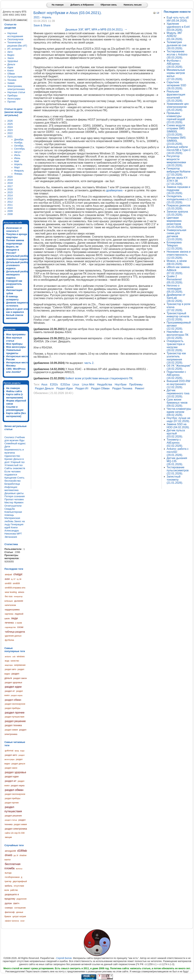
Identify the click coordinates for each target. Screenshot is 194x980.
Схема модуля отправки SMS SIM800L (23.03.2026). (176, 130)
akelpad (8, 575)
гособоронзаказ (12, 877)
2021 (37, 17)
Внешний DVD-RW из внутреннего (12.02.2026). (178, 384)
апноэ (21, 592)
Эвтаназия (11, 537)
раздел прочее (15, 713)
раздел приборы (13, 708)
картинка (9, 614)
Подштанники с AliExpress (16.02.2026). (176, 375)
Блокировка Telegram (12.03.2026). (175, 246)
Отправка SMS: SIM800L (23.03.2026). (176, 141)
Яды (22, 440)
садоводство (10, 627)
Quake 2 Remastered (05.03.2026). (175, 279)
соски (20, 627)
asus (44, 384)
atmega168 (10, 851)
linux (76, 384)
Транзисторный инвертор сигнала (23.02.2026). (178, 316)
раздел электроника (16, 829)
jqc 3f (16, 855)
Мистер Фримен (14, 502)
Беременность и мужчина (14, 451)
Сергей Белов (64, 958)
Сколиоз (9, 437)
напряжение (20, 665)
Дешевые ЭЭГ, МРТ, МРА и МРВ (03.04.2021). (96, 30)
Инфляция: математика (11, 489)
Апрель (47, 17)
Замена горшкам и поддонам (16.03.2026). (178, 190)
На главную (58, 5)
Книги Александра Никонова (12, 530)
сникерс (9, 908)
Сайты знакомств (15, 468)
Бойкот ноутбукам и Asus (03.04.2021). (68, 13)
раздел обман (13, 700)
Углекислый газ (14, 465)
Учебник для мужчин (15, 439)
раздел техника (13, 725)
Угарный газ (18, 462)
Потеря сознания (15, 496)
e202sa (65, 384)
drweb (9, 855)
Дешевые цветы (14, 493)
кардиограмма (12, 610)
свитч (16, 903)
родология (22, 899)
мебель (9, 886)
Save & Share (42, 25)
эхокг (22, 921)
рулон (8, 903)
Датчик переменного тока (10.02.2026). (178, 393)
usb (14, 657)
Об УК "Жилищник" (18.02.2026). (179, 367)
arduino (8, 657)
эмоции (8, 837)
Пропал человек (14, 499)
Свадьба (10, 509)
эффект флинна (12, 921)
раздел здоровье (13, 682)
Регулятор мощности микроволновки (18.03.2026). (176, 161)
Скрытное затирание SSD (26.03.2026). (176, 85)
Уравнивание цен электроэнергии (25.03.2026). (178, 107)
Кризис (9, 459)
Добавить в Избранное (82, 5)
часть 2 (89, 363)
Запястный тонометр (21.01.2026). (175, 480)
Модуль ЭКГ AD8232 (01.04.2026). (175, 36)
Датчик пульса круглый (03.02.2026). (176, 433)
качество (15, 661)
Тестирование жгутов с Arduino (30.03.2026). (177, 55)
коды (22, 751)
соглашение (20, 908)
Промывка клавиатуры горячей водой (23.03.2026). (176, 118)
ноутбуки (121, 384)
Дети (7, 446)
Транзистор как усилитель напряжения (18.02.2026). (176, 358)
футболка (9, 640)
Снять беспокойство (14, 479)
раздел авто (11, 669)
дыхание (19, 601)
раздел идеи (13, 687)
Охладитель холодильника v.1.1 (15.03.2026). (179, 199)
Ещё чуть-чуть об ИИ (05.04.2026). (178, 19)
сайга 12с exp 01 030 (15, 833)
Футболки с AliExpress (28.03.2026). (175, 64)
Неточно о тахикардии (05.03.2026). (175, 289)
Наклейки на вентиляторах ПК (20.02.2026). (178, 335)
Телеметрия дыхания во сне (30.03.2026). (177, 45)
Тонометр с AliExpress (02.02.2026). (175, 443)
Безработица (12, 484)
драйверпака (114, 190)
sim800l (16, 583)
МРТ (19, 534)
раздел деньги (18, 764)
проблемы (136, 384)
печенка (9, 623)
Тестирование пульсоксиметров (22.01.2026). (178, 470)
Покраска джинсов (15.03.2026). (178, 207)
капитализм (10, 605)
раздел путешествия (15, 717)
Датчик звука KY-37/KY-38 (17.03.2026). (177, 181)
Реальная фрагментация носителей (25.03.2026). (176, 96)
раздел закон (20, 678)
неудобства (105, 384)
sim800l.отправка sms (15, 588)
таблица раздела (15, 632)
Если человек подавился (12, 473)
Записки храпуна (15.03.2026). (177, 213)
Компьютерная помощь (13, 513)
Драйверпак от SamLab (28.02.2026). (176, 298)
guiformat (9, 751)
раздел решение (15, 721)
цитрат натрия (19, 917)
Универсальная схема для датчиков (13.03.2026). (176, 235)
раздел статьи (11, 820)
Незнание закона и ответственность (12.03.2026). (179, 255)
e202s (54, 384)
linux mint (88, 384)
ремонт (140, 388)
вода (7, 661)
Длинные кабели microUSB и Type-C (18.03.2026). (179, 150)
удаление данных (13, 636)
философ (10, 912)
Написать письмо (133, 5)
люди (14, 618)
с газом (18, 623)
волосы (19, 869)
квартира (9, 665)
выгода (8, 873)
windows (21, 657)
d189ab (22, 851)
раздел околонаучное (15, 704)
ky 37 (13, 579)
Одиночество (12, 456)
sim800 (8, 583)
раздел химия (11, 730)
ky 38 (19, 579)
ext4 (7, 579)
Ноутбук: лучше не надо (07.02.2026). (178, 420)
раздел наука (17, 695)
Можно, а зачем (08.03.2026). (177, 262)
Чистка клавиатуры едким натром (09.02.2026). (179, 412)
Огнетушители (13, 506)
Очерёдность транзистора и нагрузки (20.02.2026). (176, 346)
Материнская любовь (12, 520)
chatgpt (18, 574)
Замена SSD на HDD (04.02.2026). (178, 426)
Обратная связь (109, 5)
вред (17, 751)
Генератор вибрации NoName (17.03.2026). (179, 172)
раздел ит (10, 691)
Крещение (11, 478)
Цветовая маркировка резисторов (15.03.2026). (175, 222)
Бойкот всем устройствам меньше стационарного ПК (99, 378)
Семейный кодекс (15, 443)
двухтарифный (20, 881)
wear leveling (11, 592)
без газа (9, 596)
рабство (14, 890)
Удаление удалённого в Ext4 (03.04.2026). (178, 27)
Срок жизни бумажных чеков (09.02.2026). (177, 403)
